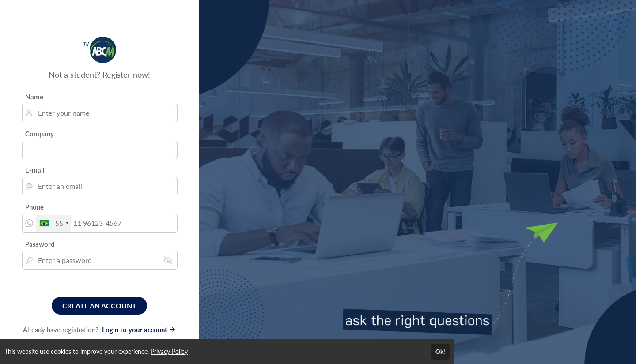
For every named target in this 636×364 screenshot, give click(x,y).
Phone (34, 207)
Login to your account (139, 330)
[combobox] (54, 223)
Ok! (440, 352)
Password (40, 244)
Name (34, 97)
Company (40, 134)
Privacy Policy (169, 351)
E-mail (35, 170)
